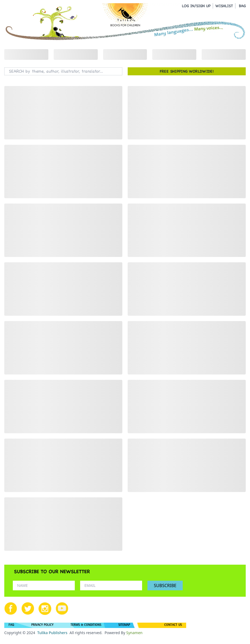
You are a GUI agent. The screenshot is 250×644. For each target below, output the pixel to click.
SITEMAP (124, 625)
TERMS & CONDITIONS (86, 625)
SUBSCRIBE (165, 586)
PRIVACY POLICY (42, 625)
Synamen (134, 633)
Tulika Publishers (52, 633)
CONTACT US (173, 625)
